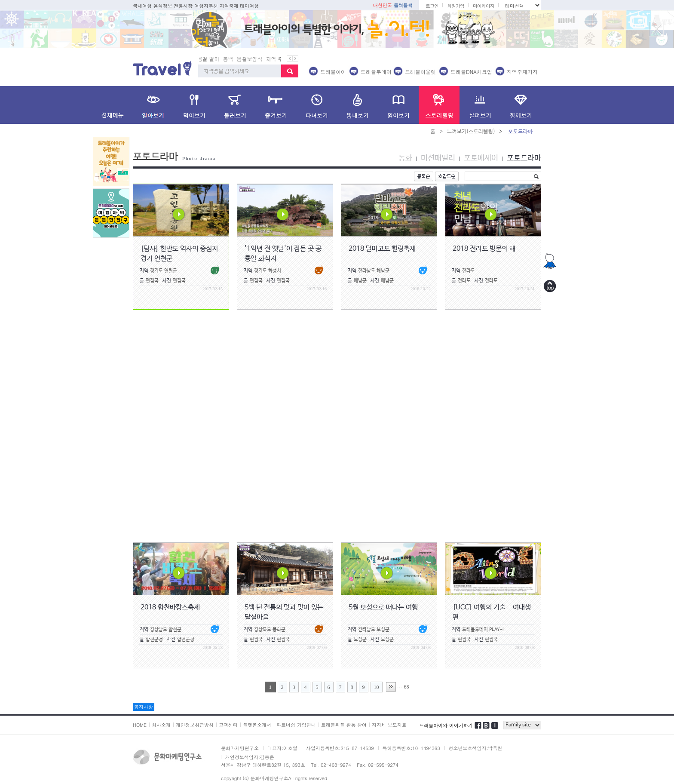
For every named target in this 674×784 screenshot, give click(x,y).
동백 (230, 59)
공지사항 (144, 707)
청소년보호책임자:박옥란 (476, 748)
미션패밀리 (438, 158)
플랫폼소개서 (257, 725)
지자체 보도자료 (389, 725)
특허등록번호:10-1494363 (411, 748)
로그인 (432, 6)
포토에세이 (481, 158)
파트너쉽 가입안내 (296, 725)
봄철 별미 (211, 59)
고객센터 (228, 725)
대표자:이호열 (282, 748)
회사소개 (161, 725)
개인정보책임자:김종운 (250, 757)
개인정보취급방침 (195, 725)
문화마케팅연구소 (240, 748)
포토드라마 (524, 158)
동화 (405, 158)
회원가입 (456, 6)
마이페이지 (484, 6)
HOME (140, 725)
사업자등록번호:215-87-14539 (340, 748)
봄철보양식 (252, 59)
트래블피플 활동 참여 (344, 725)
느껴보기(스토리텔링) (471, 131)
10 (377, 687)
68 (407, 687)
